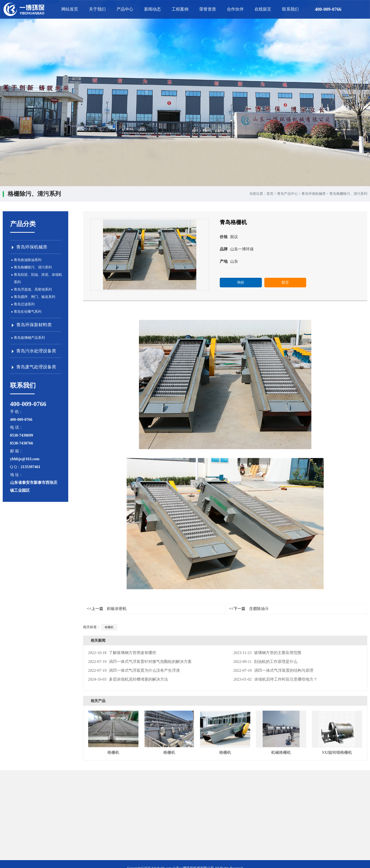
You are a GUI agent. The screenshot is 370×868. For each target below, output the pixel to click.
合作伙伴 (235, 9)
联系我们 (290, 9)
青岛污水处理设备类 (36, 351)
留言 (285, 282)
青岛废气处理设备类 (36, 367)
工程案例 (180, 9)
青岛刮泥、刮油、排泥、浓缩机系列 (38, 278)
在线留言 (263, 9)
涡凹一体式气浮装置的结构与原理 (273, 670)
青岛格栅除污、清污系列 (348, 194)
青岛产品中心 (287, 194)
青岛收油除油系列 (28, 260)
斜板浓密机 (107, 609)
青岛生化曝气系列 (28, 312)
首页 (270, 194)
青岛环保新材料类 (34, 325)
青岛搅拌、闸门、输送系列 (34, 297)
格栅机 (109, 627)
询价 (241, 282)
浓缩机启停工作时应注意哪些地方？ (275, 679)
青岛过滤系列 (24, 304)
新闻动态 (152, 9)
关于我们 (97, 9)
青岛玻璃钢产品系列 (29, 338)
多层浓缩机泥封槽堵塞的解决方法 (128, 679)
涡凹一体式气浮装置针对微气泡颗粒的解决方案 (140, 662)
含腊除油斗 (249, 609)
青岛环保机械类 (314, 194)
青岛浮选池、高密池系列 (33, 289)
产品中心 (125, 9)
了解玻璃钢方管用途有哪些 (122, 653)
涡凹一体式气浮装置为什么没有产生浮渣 (134, 670)
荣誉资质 (208, 9)
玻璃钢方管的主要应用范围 (267, 653)
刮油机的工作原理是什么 (265, 662)
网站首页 (70, 9)
